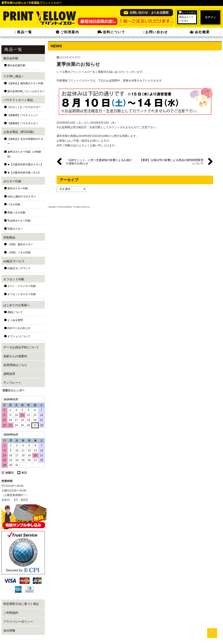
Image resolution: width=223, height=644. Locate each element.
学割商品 (9, 237)
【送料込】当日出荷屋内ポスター (25, 141)
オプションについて (19, 336)
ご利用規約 (11, 613)
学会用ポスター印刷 (19, 221)
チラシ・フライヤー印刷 (21, 286)
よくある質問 (15, 320)
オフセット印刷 (14, 279)
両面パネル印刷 (16, 213)
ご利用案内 (68, 32)
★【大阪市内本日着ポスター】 (25, 165)
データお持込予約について (21, 347)
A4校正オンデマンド (19, 268)
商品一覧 (23, 32)
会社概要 (200, 32)
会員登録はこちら (15, 365)
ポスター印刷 (12, 181)
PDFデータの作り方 (19, 328)
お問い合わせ (155, 32)
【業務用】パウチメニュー (23, 115)
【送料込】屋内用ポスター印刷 (25, 83)
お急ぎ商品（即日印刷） (20, 132)
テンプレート (12, 383)
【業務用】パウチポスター (23, 123)
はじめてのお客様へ (17, 305)
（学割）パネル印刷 (19, 253)
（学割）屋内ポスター (20, 244)
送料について (111, 32)
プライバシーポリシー (18, 622)
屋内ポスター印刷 (18, 188)
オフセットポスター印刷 (21, 294)
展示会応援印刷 (16, 65)
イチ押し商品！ (14, 76)
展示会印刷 (11, 58)
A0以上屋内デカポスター (22, 197)
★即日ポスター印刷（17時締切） (24, 154)
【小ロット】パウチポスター (24, 107)
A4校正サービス (14, 261)
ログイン (210, 17)
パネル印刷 (14, 205)
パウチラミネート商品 (18, 100)
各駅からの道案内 (15, 356)
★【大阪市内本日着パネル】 (24, 173)
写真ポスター (15, 229)
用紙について (15, 312)
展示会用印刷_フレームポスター (26, 91)
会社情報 (9, 630)
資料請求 (9, 374)
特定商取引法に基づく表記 (21, 604)
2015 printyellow (65, 207)
